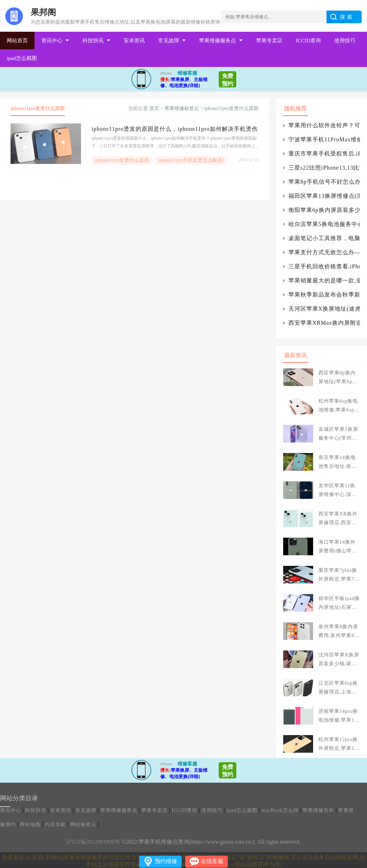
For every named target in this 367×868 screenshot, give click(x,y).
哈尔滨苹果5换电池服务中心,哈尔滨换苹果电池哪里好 (324, 224)
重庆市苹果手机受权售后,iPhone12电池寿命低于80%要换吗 (324, 154)
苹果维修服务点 (217, 41)
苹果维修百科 (318, 810)
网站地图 (30, 824)
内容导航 (55, 824)
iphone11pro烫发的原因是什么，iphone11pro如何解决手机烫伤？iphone (175, 129)
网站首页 (17, 41)
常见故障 (169, 41)
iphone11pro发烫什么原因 (231, 108)
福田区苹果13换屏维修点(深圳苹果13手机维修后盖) (324, 196)
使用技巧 (345, 41)
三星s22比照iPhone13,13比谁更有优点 (324, 168)
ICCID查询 (308, 41)
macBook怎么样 (280, 810)
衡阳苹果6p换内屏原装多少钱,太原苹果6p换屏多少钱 (324, 210)
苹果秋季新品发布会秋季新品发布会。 (324, 295)
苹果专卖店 (269, 41)
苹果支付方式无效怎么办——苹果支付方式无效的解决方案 (324, 252)
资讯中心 (52, 41)
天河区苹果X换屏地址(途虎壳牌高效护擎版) (324, 309)
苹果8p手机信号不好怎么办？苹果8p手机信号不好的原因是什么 (324, 182)
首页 (154, 108)
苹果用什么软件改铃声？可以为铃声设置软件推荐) (324, 125)
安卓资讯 (134, 41)
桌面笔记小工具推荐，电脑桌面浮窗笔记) (324, 238)
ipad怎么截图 (22, 58)
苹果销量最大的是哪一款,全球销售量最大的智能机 (324, 280)
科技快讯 (93, 41)
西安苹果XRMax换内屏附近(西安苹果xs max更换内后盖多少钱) (324, 323)
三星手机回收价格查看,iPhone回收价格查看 (324, 266)
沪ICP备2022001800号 (93, 842)
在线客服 (212, 861)
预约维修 (166, 861)
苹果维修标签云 (182, 108)
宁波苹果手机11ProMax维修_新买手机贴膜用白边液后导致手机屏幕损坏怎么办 (324, 139)
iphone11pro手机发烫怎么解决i (191, 160)
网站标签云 (83, 824)
